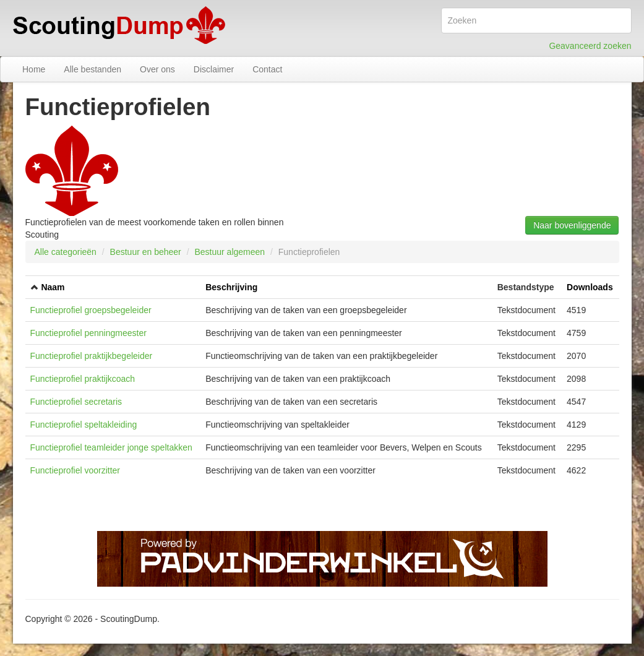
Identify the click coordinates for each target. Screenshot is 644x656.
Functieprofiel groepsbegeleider (91, 310)
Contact (267, 69)
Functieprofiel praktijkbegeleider (92, 356)
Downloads (590, 287)
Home (34, 69)
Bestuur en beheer (146, 252)
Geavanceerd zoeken (590, 46)
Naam (53, 287)
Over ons (157, 69)
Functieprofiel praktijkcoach (83, 379)
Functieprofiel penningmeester (88, 333)
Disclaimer (214, 69)
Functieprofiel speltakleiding (84, 425)
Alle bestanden (92, 69)
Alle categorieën (66, 252)
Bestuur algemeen (230, 252)
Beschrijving (231, 287)
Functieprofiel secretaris (76, 402)
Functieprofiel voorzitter (75, 470)
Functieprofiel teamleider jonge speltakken (111, 447)
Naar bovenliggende (572, 225)
